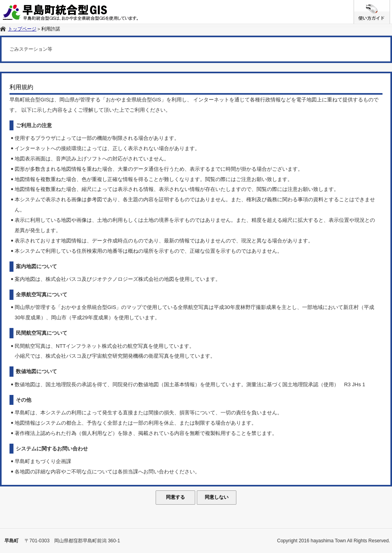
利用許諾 (51, 29)
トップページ (22, 29)
